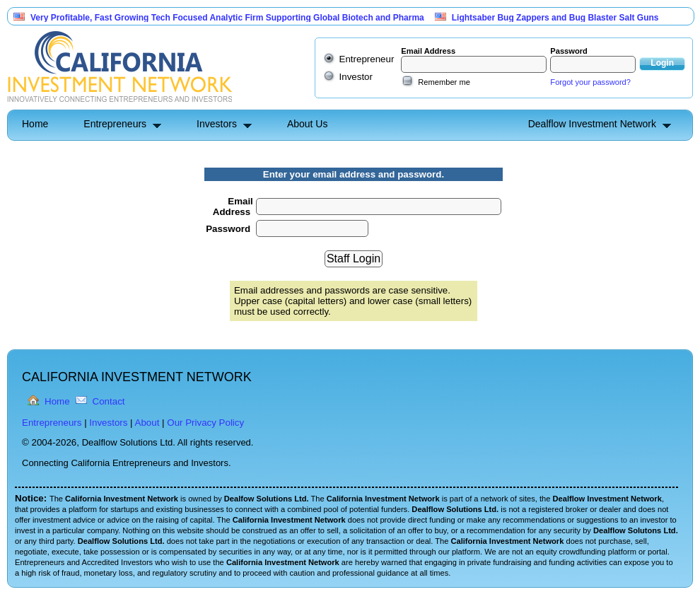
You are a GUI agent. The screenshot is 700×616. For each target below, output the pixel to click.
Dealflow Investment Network (592, 124)
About (147, 423)
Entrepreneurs (115, 124)
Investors (217, 124)
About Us (308, 124)
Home (35, 124)
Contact (109, 401)
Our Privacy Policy (205, 423)
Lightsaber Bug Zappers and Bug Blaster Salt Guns (555, 18)
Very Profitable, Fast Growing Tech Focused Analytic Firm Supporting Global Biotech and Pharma (227, 18)
